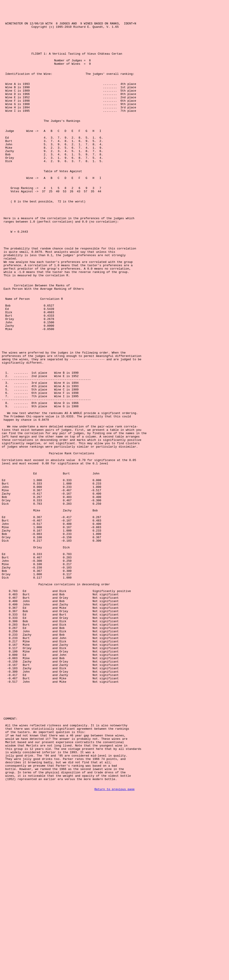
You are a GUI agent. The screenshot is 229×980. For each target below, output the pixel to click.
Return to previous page (114, 947)
